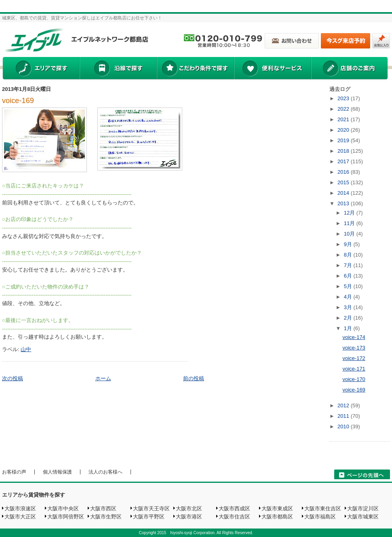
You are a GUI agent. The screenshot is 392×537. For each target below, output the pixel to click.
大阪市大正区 (20, 517)
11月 (350, 223)
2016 (344, 172)
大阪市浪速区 (20, 509)
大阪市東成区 (277, 509)
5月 (349, 286)
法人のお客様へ (105, 472)
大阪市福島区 (320, 517)
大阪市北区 (189, 509)
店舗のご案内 (350, 69)
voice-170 (354, 379)
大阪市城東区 (363, 517)
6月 (349, 276)
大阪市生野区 (106, 517)
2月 (349, 318)
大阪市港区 (189, 517)
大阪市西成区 (234, 509)
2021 (344, 119)
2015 (344, 182)
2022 (344, 109)
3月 (349, 307)
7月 (349, 265)
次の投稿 (13, 378)
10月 (350, 234)
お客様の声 (14, 472)
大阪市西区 (103, 509)
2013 (344, 203)
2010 (344, 426)
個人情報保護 (57, 472)
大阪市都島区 (277, 517)
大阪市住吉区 (234, 517)
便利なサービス (272, 69)
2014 (344, 193)
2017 (344, 161)
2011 (344, 416)
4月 (349, 297)
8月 (349, 255)
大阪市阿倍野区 (66, 517)
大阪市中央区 (63, 509)
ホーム (103, 378)
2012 (344, 405)
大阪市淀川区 (363, 509)
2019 (344, 140)
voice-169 (18, 101)
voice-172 (354, 358)
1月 (349, 328)
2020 (344, 130)
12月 (350, 213)
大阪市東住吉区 (323, 509)
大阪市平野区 (149, 517)
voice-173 (354, 348)
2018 (344, 151)
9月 (349, 244)
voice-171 (354, 369)
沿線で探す (118, 69)
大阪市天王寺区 (151, 509)
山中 (26, 349)
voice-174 (354, 337)
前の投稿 (194, 378)
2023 (344, 98)
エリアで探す (41, 69)
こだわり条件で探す (195, 69)
